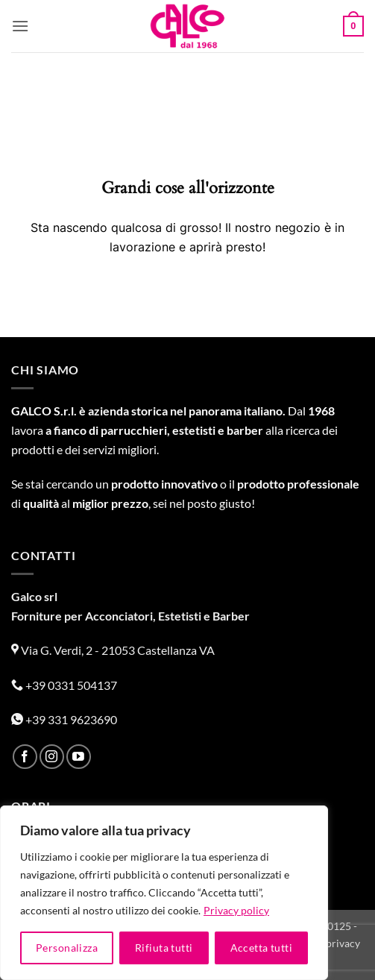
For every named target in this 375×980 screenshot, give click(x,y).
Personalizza (67, 948)
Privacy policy (236, 910)
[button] (20, 26)
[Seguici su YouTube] (79, 757)
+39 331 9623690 (64, 719)
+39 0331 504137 (64, 685)
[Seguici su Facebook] (25, 757)
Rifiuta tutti (164, 948)
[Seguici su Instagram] (52, 757)
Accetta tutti (261, 948)
